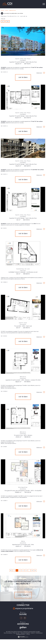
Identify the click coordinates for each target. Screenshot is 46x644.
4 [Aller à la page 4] (23, 570)
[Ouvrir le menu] (44, 4)
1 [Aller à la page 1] (14, 570)
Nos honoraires (8, 633)
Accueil (2, 10)
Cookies (28, 634)
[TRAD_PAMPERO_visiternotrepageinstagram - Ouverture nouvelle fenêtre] (25, 618)
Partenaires (39, 633)
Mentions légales (25, 633)
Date (7, 21)
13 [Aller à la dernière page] (32, 570)
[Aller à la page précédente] (11, 570)
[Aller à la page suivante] (35, 570)
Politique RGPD (20, 634)
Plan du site (16, 633)
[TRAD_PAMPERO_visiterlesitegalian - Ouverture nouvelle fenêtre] (23, 628)
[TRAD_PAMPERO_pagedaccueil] (7, 5)
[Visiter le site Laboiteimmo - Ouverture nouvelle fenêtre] (23, 637)
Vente (7, 10)
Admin (33, 633)
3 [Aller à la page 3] (20, 570)
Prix (3, 21)
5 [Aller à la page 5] (26, 570)
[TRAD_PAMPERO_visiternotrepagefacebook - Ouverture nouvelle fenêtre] (21, 618)
